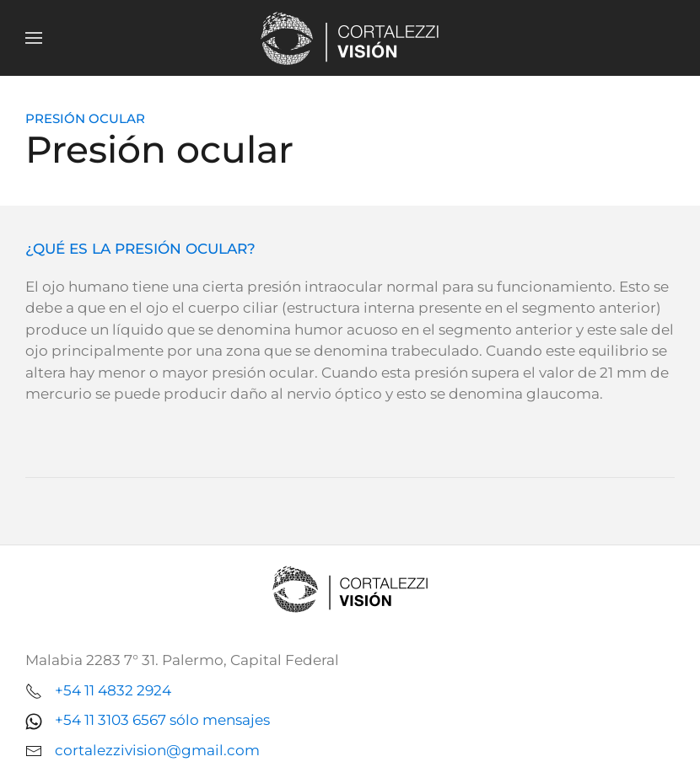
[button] (34, 38)
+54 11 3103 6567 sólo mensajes (162, 720)
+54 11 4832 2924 (113, 690)
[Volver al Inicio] (350, 38)
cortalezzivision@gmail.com (157, 750)
